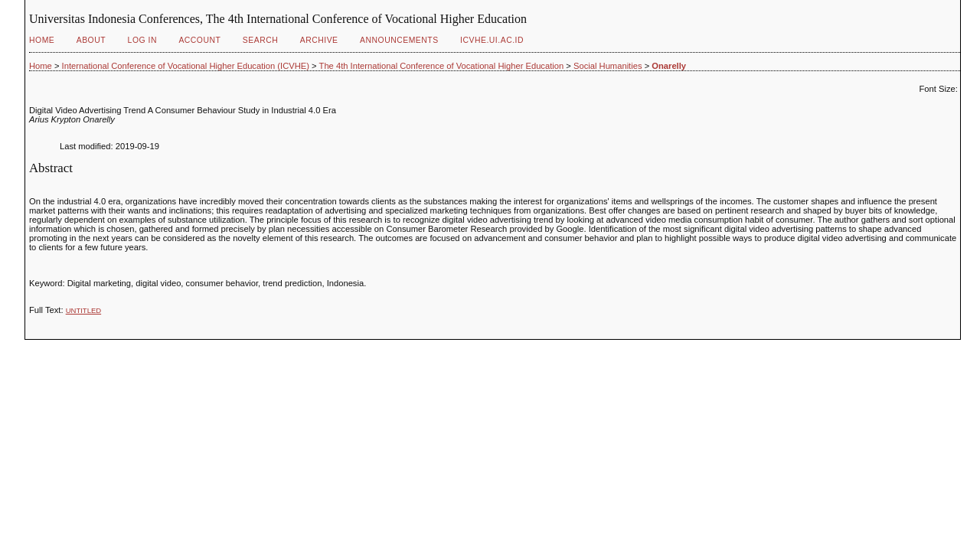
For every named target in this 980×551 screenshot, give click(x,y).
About (91, 40)
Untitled (83, 310)
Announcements (399, 40)
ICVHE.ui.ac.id (492, 40)
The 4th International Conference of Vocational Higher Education (442, 66)
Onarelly (669, 66)
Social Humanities (608, 66)
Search (260, 40)
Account (199, 40)
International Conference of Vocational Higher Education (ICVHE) (186, 66)
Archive (319, 40)
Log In (142, 40)
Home (42, 40)
